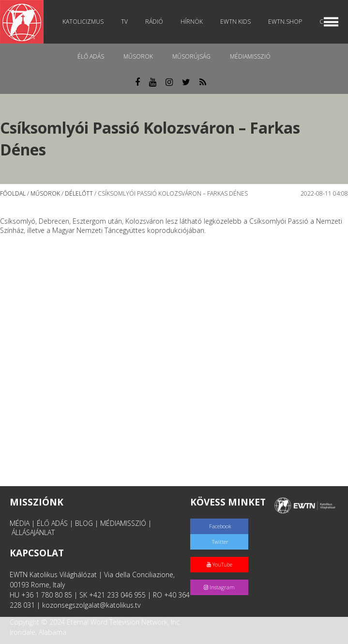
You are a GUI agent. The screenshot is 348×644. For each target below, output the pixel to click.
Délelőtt (79, 193)
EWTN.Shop (285, 22)
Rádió (154, 22)
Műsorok (138, 56)
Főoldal (13, 193)
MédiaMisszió (250, 56)
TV (124, 22)
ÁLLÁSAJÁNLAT (33, 532)
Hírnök (192, 22)
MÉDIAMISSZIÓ (123, 523)
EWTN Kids (235, 22)
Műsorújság (191, 56)
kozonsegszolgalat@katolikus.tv (91, 605)
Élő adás (91, 56)
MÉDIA (20, 523)
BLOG (84, 523)
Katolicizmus (83, 22)
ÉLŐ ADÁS (52, 523)
